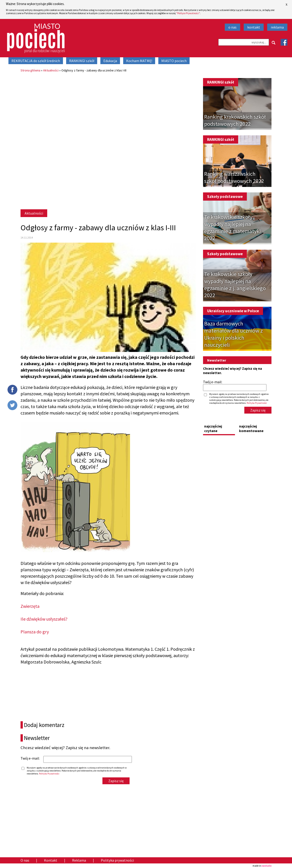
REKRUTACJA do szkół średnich (36, 61)
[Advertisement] (108, 110)
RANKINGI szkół (82, 61)
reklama (277, 27)
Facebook (284, 42)
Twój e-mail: (30, 758)
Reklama (79, 860)
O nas (25, 860)
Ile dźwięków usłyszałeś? (44, 619)
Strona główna (30, 70)
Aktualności (51, 70)
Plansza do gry (35, 632)
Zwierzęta (30, 606)
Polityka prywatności (117, 860)
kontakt (254, 27)
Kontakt (51, 860)
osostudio (266, 866)
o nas (232, 27)
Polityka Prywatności (49, 774)
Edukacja (110, 61)
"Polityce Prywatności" (188, 13)
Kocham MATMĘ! (139, 61)
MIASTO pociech (174, 61)
